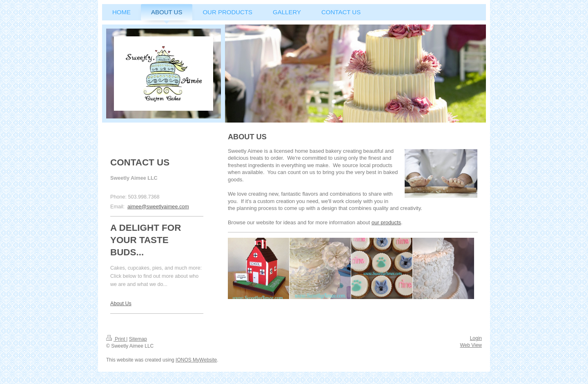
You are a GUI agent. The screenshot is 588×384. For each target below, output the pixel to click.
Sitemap (138, 339)
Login (476, 338)
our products (386, 222)
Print (116, 339)
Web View (471, 345)
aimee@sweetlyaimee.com (158, 207)
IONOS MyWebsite (196, 360)
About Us (121, 304)
